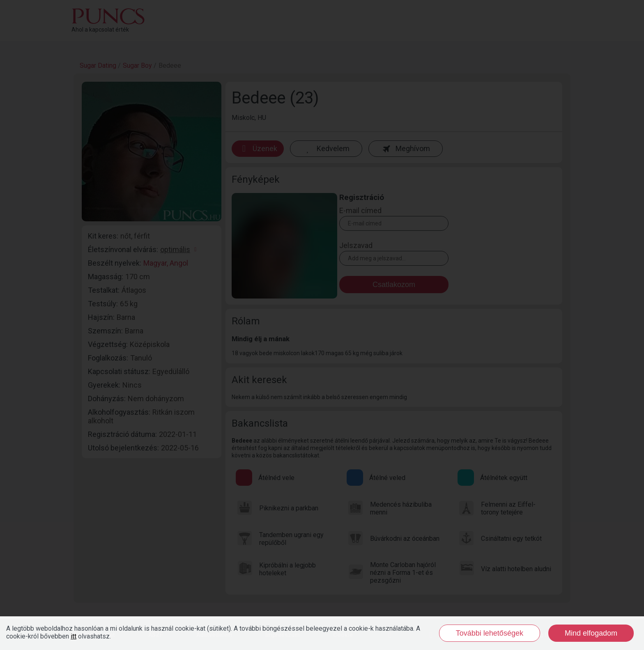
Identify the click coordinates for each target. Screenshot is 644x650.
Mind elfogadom (591, 633)
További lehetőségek (490, 633)
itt (74, 636)
